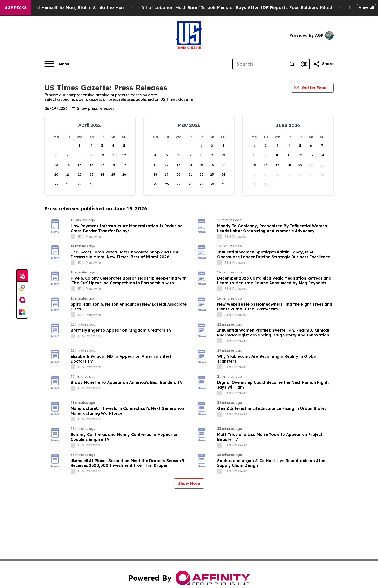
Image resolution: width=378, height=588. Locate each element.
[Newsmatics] (22, 312)
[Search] (259, 64)
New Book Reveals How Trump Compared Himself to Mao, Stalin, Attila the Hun (89, 8)
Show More (189, 483)
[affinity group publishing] (22, 300)
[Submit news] (22, 276)
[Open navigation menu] (57, 64)
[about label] (73, 237)
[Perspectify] (22, 288)
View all (366, 7)
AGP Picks (16, 8)
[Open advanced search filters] (304, 64)
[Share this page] (324, 64)
